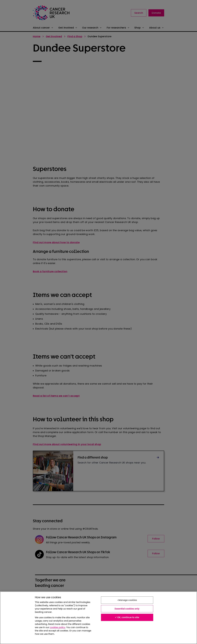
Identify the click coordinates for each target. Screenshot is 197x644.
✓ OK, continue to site (127, 617)
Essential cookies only (127, 609)
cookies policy (58, 627)
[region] (99, 618)
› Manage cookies (127, 600)
